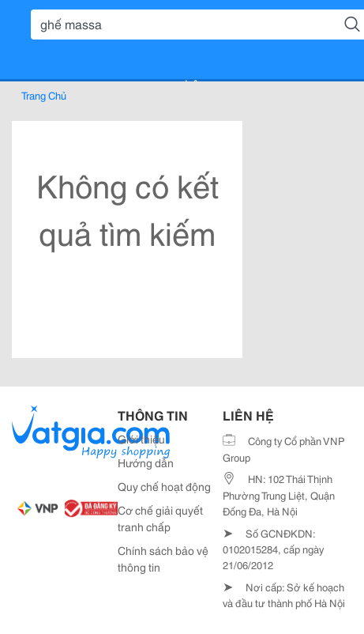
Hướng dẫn (146, 462)
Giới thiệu (141, 439)
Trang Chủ (44, 95)
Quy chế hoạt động (164, 486)
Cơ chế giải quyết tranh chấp (160, 518)
